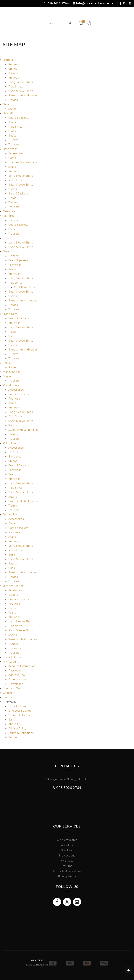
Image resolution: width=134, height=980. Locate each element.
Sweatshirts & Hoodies (23, 95)
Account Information (22, 666)
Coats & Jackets (19, 118)
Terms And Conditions (67, 871)
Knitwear (14, 78)
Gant (6, 252)
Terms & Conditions (21, 733)
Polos (12, 332)
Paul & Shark (11, 385)
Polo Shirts (15, 87)
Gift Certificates (67, 840)
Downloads (16, 684)
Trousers (14, 145)
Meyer (7, 376)
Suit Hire (67, 850)
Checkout (9, 693)
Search (7, 697)
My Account (11, 662)
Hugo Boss (10, 314)
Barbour (8, 60)
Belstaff (8, 113)
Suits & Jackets (18, 194)
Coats (12, 158)
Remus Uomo (12, 515)
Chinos (13, 69)
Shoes (12, 109)
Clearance (9, 211)
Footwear (15, 265)
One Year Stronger (20, 711)
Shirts (12, 131)
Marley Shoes (12, 372)
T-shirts (13, 100)
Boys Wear (10, 149)
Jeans (12, 122)
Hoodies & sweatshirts (23, 162)
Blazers (13, 220)
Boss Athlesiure (18, 706)
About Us (14, 724)
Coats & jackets (18, 225)
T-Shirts (13, 140)
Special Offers (12, 657)
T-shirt (12, 198)
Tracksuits (15, 648)
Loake (7, 363)
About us (67, 845)
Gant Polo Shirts (24, 287)
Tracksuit (14, 202)
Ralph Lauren (11, 443)
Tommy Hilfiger (13, 586)
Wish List (67, 861)
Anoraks (13, 64)
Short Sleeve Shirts (21, 91)
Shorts (13, 189)
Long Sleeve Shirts (21, 82)
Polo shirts (15, 180)
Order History (17, 679)
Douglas (8, 216)
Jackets (13, 73)
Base (6, 104)
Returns (67, 866)
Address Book (17, 675)
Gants (12, 608)
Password (15, 671)
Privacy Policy (17, 728)
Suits (12, 229)
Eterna (7, 238)
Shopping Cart (12, 688)
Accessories (16, 153)
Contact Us (16, 737)
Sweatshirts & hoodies (23, 301)
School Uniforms (19, 715)
